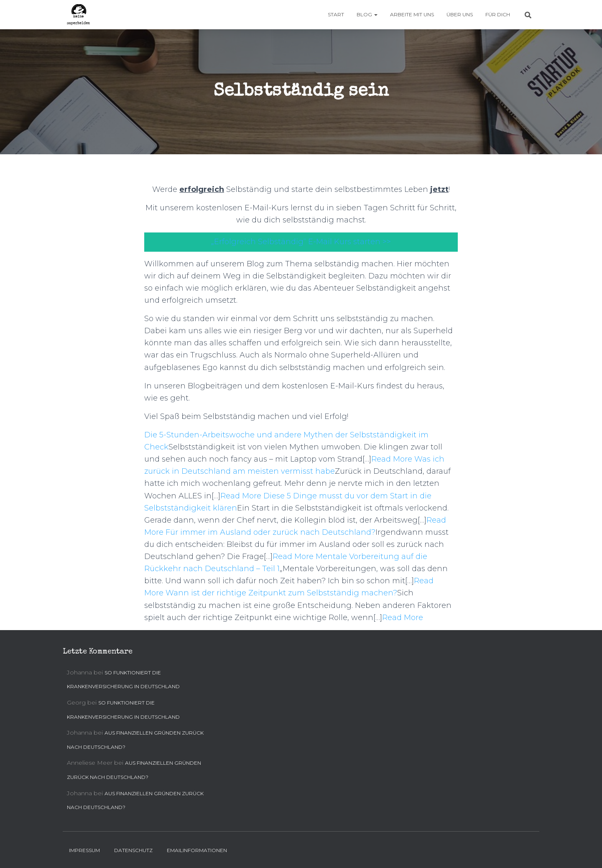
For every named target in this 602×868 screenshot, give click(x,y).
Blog (367, 14)
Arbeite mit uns (412, 14)
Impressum (84, 850)
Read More (392, 459)
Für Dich (498, 14)
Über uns (460, 14)
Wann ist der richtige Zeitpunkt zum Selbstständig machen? (281, 593)
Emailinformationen (197, 850)
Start (336, 14)
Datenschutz (133, 850)
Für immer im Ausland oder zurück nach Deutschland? (270, 532)
